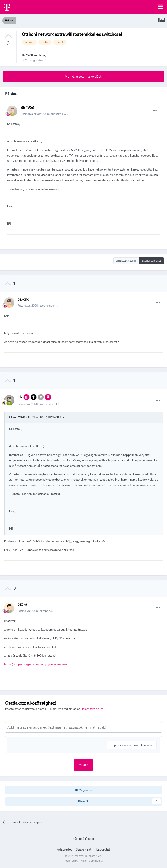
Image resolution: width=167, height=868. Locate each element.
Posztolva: (38, 305)
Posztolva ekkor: (44, 114)
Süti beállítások (84, 839)
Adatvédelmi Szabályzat (74, 849)
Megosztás (84, 790)
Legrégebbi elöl (152, 261)
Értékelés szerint (126, 261)
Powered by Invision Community (83, 861)
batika (22, 604)
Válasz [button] (83, 765)
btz (20, 397)
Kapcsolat (103, 849)
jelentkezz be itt (92, 709)
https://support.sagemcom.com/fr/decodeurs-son (36, 664)
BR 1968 (27, 55)
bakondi (24, 299)
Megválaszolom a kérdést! (83, 77)
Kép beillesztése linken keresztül (132, 745)
